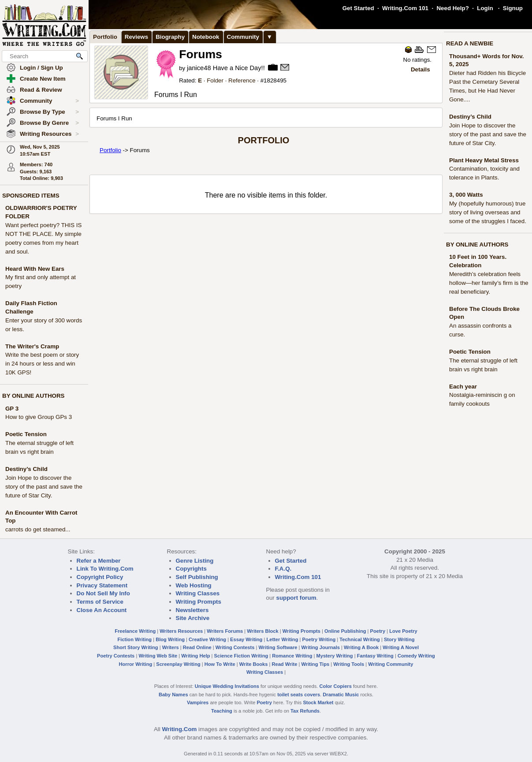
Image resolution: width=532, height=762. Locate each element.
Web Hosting (194, 585)
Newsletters (192, 610)
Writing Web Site (158, 656)
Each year (463, 387)
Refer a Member (99, 561)
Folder (215, 80)
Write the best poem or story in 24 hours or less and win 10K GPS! (42, 364)
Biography (170, 37)
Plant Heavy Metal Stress (484, 160)
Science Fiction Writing (241, 656)
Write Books (254, 664)
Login (485, 8)
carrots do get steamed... (38, 529)
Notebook (206, 37)
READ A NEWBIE (470, 43)
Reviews (136, 37)
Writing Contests (235, 647)
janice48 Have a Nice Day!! (226, 68)
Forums (201, 54)
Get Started (358, 8)
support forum (296, 598)
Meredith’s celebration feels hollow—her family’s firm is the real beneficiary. (489, 283)
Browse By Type (49, 112)
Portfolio (105, 37)
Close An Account (102, 610)
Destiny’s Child (26, 469)
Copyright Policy (100, 577)
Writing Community (391, 664)
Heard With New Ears (35, 269)
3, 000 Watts (466, 195)
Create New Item (43, 79)
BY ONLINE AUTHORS (33, 396)
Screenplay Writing (178, 664)
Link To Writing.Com (105, 569)
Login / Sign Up (41, 68)
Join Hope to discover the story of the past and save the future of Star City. (44, 487)
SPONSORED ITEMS (31, 196)
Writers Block (262, 631)
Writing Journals (321, 647)
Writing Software (278, 647)
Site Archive (193, 618)
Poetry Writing (319, 639)
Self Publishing (197, 577)
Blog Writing (170, 639)
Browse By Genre (49, 123)
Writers (171, 647)
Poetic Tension (26, 434)
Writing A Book (361, 647)
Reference (242, 80)
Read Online (197, 647)
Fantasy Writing (375, 656)
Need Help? (452, 8)
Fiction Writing (135, 639)
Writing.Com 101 (405, 8)
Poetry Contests (116, 656)
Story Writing (399, 639)
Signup (513, 8)
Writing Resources (49, 134)
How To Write (220, 664)
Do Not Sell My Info (103, 593)
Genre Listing (195, 561)
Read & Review (41, 90)
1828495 (275, 80)
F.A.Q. (283, 569)
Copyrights (191, 569)
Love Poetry (403, 631)
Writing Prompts (199, 602)
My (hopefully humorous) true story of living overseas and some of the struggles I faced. (488, 212)
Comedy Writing (416, 656)
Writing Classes (198, 593)
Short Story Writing (136, 647)
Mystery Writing (335, 656)
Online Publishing (345, 631)
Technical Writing (360, 639)
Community (49, 101)
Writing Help (195, 656)
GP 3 (12, 409)
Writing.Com (179, 729)
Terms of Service (100, 602)
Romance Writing (292, 656)
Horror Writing (136, 664)
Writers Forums (225, 631)
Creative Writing (207, 639)
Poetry (378, 631)
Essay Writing (246, 639)
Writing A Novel (401, 647)
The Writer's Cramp (32, 346)
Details (420, 69)
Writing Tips (315, 664)
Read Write (284, 664)
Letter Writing (282, 639)
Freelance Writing (135, 631)
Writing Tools (349, 664)
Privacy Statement (102, 585)
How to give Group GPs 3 (39, 417)
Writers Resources (181, 631)
